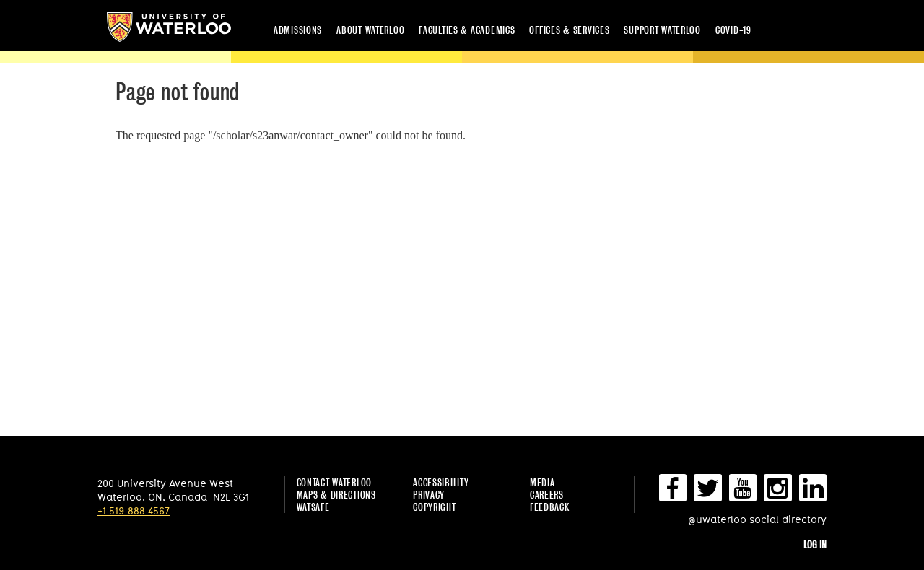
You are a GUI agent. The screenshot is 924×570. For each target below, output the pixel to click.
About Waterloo (370, 30)
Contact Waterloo (335, 482)
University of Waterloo (169, 27)
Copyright (434, 507)
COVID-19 (733, 30)
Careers (547, 495)
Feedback (550, 507)
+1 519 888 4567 (134, 510)
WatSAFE (313, 507)
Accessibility (441, 482)
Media (542, 482)
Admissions (298, 30)
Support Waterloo (662, 30)
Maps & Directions (336, 495)
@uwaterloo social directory (757, 519)
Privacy (429, 495)
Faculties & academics (467, 30)
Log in (815, 544)
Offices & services (569, 30)
